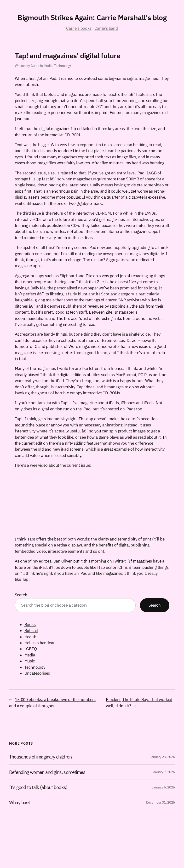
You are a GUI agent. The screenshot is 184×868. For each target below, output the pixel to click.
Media (48, 66)
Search (21, 595)
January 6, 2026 (163, 787)
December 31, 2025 (161, 802)
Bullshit (31, 631)
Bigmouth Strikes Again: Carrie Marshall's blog (92, 17)
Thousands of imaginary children (40, 757)
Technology (62, 66)
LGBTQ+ (32, 649)
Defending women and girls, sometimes (47, 772)
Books (30, 625)
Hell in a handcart (40, 643)
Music (30, 661)
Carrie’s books (79, 28)
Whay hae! (19, 802)
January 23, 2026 (162, 757)
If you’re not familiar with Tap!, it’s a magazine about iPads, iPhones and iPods (84, 403)
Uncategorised (37, 673)
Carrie (35, 66)
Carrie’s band (106, 28)
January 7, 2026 (163, 772)
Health (30, 637)
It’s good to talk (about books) (38, 787)
